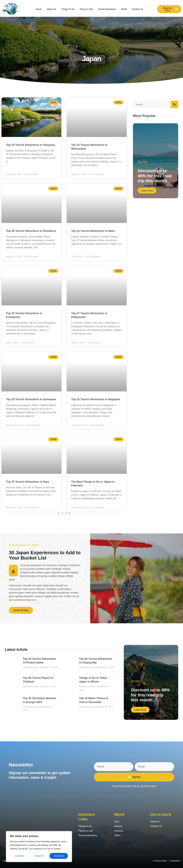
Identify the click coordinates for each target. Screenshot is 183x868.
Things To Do (68, 9)
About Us (52, 9)
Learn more (147, 191)
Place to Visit (86, 9)
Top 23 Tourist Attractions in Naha (93, 231)
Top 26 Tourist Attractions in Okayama (30, 145)
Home (39, 9)
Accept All (59, 856)
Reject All (39, 856)
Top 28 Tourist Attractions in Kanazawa (31, 399)
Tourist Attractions (107, 9)
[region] (39, 847)
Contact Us (138, 9)
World (124, 9)
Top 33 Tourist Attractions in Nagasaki (96, 399)
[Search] (174, 104)
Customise (20, 856)
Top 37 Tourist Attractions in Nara (28, 482)
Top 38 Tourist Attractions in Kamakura (31, 231)
